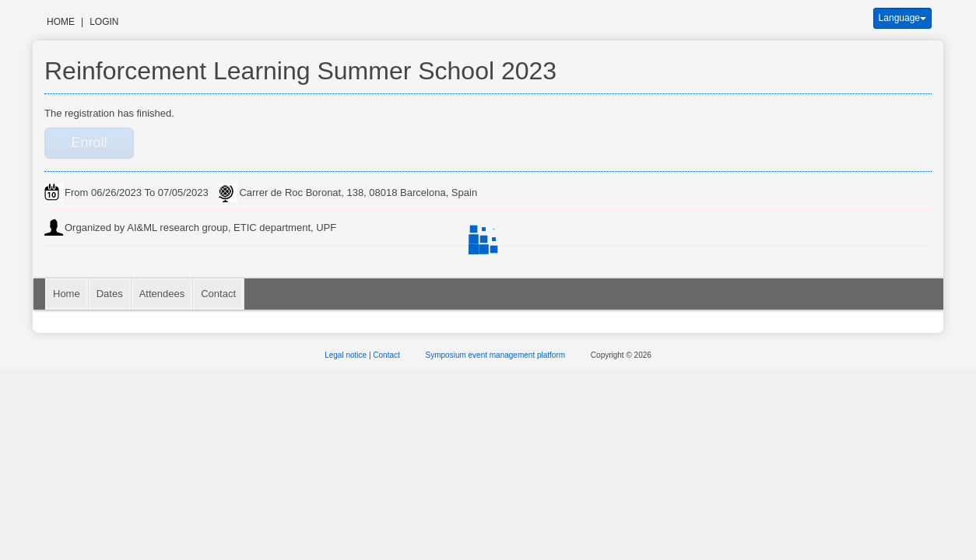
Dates (110, 294)
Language (902, 18)
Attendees (162, 294)
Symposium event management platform (497, 355)
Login (104, 22)
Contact (218, 294)
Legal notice (347, 355)
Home (61, 22)
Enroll (89, 142)
